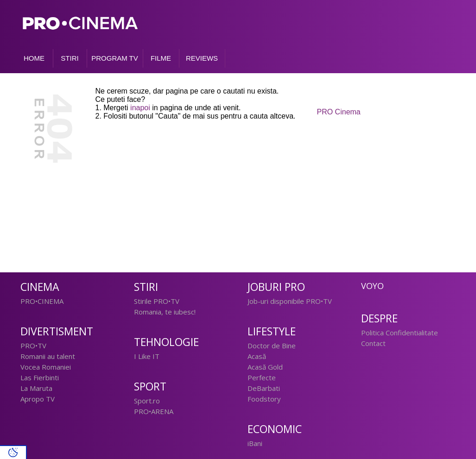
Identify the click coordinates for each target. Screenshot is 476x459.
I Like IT (147, 356)
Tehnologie (166, 342)
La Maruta (36, 388)
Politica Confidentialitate (400, 333)
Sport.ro (147, 401)
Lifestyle (272, 331)
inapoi (140, 108)
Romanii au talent (48, 356)
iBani (255, 443)
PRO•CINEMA (42, 301)
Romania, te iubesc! (165, 312)
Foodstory (264, 399)
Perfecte (262, 377)
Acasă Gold (265, 367)
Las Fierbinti (40, 377)
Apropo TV (38, 399)
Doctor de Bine (272, 346)
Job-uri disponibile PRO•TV (290, 301)
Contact (373, 343)
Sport (150, 387)
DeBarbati (264, 388)
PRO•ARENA (154, 411)
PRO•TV (33, 346)
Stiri (146, 287)
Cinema (40, 287)
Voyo (372, 286)
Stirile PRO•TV (157, 301)
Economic (275, 429)
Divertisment (57, 331)
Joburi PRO (276, 287)
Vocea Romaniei (46, 367)
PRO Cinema (339, 112)
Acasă (257, 356)
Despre (379, 318)
